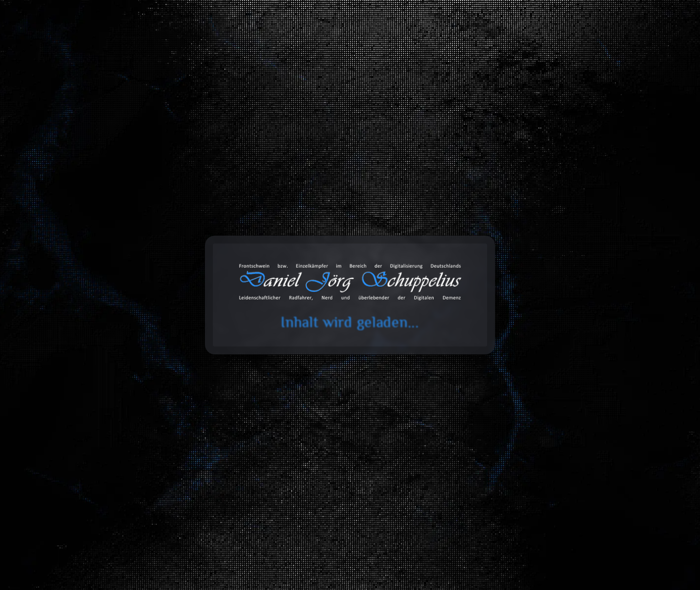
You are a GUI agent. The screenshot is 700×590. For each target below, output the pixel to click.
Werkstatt (400, 295)
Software (149, 272)
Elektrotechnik (316, 272)
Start (85, 133)
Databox (435, 48)
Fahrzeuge (316, 249)
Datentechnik (400, 249)
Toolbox (378, 48)
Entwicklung (483, 249)
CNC (316, 295)
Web (567, 249)
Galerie (486, 48)
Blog (334, 48)
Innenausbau (232, 272)
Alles (149, 249)
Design (483, 272)
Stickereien (567, 272)
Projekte (537, 48)
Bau (232, 249)
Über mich (593, 48)
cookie (14, 46)
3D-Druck (400, 272)
